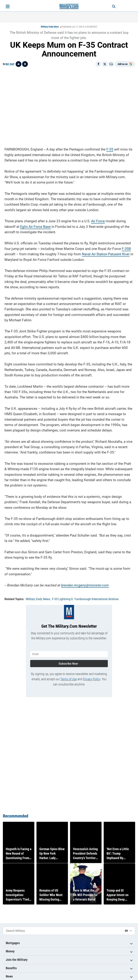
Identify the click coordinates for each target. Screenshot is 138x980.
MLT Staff (10, 64)
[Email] (111, 64)
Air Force (98, 220)
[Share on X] (105, 64)
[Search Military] (63, 931)
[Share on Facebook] (98, 64)
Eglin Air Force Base (35, 226)
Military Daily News (50, 27)
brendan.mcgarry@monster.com (85, 584)
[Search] (111, 6)
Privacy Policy (92, 677)
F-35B (126, 248)
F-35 (110, 148)
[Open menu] (8, 6)
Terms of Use (69, 677)
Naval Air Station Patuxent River (106, 253)
